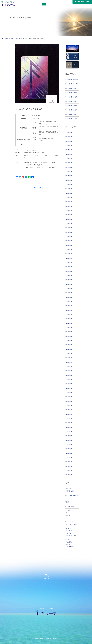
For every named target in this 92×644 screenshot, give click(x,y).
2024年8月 (69, 219)
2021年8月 (69, 375)
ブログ (68, 511)
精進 (69, 515)
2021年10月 (69, 366)
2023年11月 (69, 258)
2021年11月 (69, 362)
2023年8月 (69, 271)
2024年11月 (69, 206)
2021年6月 (69, 384)
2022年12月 (69, 306)
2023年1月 (69, 301)
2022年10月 (69, 315)
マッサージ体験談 (72, 524)
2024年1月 (69, 250)
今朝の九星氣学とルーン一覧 (14, 38)
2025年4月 (69, 185)
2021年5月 (69, 388)
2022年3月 (69, 345)
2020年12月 (69, 410)
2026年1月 (69, 146)
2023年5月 (69, 284)
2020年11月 (69, 414)
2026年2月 (69, 141)
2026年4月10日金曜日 (72, 84)
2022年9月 (69, 319)
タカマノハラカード (72, 506)
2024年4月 (69, 236)
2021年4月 (69, 392)
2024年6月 (69, 228)
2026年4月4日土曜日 (72, 110)
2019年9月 (69, 475)
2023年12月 (69, 254)
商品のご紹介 (71, 491)
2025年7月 (69, 171)
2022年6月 (69, 332)
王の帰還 (70, 531)
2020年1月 (69, 457)
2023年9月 (69, 267)
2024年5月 (69, 232)
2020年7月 (69, 431)
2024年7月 (69, 223)
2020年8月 (69, 427)
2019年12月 (69, 462)
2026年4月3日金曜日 (72, 114)
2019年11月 (69, 466)
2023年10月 (69, 262)
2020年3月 (69, 449)
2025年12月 (69, 150)
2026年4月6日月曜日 (72, 101)
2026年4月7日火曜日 (72, 97)
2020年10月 (69, 418)
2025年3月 (69, 189)
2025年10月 (69, 158)
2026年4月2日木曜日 (72, 119)
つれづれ (70, 513)
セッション (69, 529)
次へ (40, 188)
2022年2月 (69, 349)
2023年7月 (69, 276)
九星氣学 (70, 542)
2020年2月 (69, 453)
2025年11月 (69, 154)
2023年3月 (69, 293)
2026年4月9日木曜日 (72, 88)
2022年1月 (69, 353)
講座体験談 (70, 547)
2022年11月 (69, 310)
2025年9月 (69, 163)
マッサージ (69, 522)
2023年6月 (69, 280)
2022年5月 (69, 336)
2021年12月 (69, 358)
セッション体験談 (72, 535)
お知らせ (69, 489)
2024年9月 (69, 215)
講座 (68, 540)
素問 (68, 502)
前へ (35, 188)
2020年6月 (69, 436)
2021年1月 (69, 405)
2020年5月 (69, 440)
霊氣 (69, 544)
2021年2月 (69, 401)
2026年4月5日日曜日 (72, 106)
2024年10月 (69, 211)
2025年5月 (69, 180)
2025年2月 (69, 193)
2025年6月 (69, 176)
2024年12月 (69, 202)
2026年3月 (69, 137)
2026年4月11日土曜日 (72, 80)
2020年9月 (69, 423)
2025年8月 (69, 167)
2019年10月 (69, 470)
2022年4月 (69, 340)
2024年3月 (69, 241)
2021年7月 (69, 380)
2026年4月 (69, 132)
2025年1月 (69, 197)
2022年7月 (69, 327)
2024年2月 (69, 245)
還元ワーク (70, 533)
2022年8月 (69, 323)
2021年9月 (69, 371)
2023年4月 (69, 288)
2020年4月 (69, 445)
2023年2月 (69, 297)
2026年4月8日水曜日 (72, 93)
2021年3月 (69, 397)
